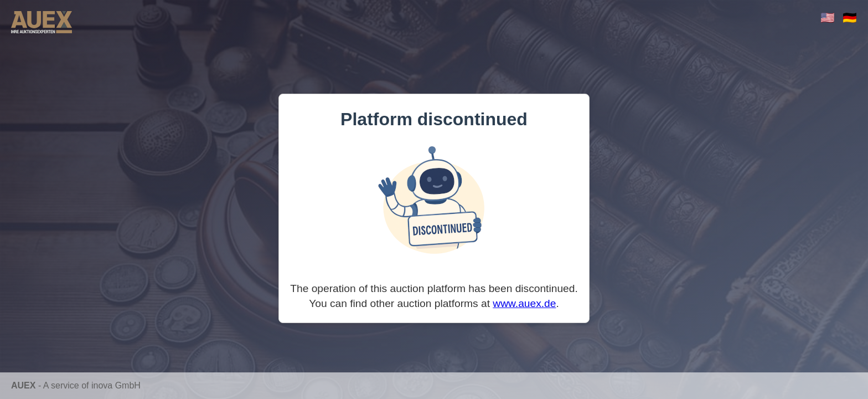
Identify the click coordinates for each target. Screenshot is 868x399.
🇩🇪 (850, 17)
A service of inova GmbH (92, 385)
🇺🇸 (828, 17)
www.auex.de (524, 303)
